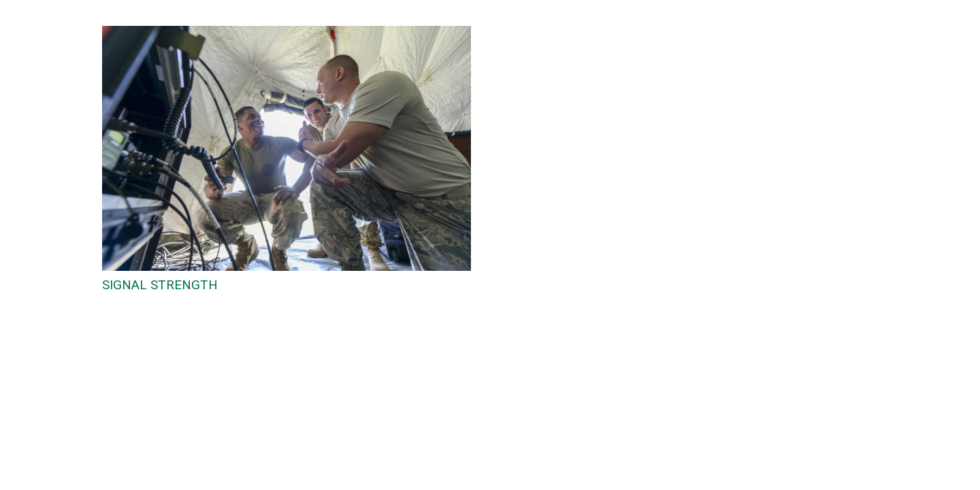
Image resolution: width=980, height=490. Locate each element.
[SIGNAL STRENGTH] (287, 34)
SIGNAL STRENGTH (160, 285)
